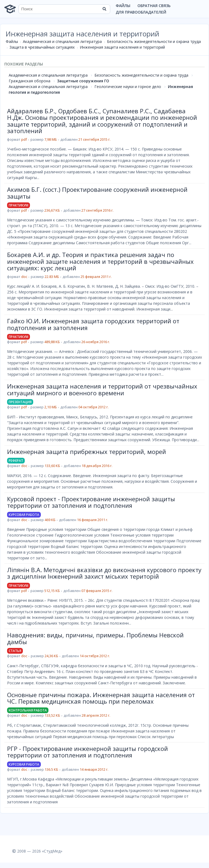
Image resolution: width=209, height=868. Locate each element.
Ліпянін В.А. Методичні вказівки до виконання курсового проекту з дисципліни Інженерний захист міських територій (104, 573)
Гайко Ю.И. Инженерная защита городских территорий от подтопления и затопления (93, 324)
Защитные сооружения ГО (83, 81)
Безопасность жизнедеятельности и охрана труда (154, 41)
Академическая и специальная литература (62, 41)
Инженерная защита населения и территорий (122, 47)
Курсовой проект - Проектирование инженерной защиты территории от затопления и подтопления (91, 502)
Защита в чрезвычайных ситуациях (42, 47)
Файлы (123, 6)
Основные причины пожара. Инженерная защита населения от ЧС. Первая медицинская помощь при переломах (101, 698)
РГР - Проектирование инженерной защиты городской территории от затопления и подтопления (87, 752)
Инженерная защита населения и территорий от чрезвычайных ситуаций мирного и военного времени (102, 389)
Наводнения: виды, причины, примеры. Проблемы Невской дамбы (95, 638)
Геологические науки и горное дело (128, 87)
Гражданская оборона (30, 81)
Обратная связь (154, 6)
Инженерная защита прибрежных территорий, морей (87, 452)
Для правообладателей (141, 12)
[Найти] (104, 9)
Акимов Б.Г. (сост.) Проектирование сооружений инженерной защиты (97, 193)
